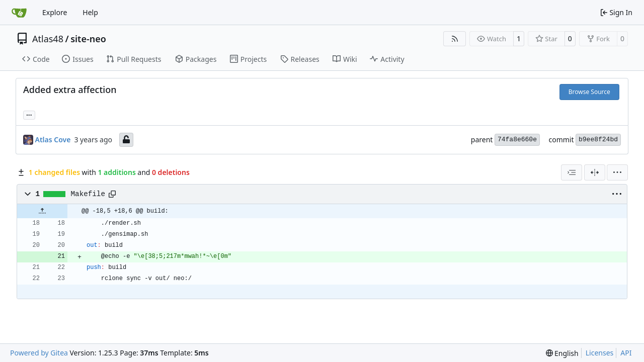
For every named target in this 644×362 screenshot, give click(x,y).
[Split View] (595, 172)
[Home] (19, 13)
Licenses (600, 353)
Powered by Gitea (39, 353)
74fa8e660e (517, 140)
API (626, 353)
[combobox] (572, 172)
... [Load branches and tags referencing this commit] (29, 114)
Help (90, 12)
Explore (55, 12)
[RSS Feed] (455, 39)
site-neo (88, 39)
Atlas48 (48, 39)
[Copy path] (112, 194)
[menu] (617, 172)
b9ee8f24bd (598, 140)
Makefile (88, 194)
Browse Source (589, 92)
